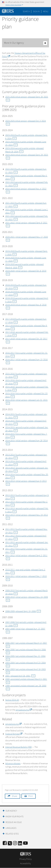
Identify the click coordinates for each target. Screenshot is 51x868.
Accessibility (26, 863)
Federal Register (14, 734)
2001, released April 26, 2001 (20, 676)
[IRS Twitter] (10, 844)
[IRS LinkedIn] (20, 844)
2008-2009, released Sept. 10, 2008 (23, 611)
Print (30, 796)
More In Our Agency (26, 43)
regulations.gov (24, 710)
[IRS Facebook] (5, 843)
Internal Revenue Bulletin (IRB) (19, 747)
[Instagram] (15, 843)
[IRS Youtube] (25, 843)
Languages (11, 828)
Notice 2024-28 (12, 700)
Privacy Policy (26, 859)
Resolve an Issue (14, 822)
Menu (46, 11)
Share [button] (14, 796)
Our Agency (11, 811)
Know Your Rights (14, 817)
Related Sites (12, 834)
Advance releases (13, 763)
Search (26, 11)
